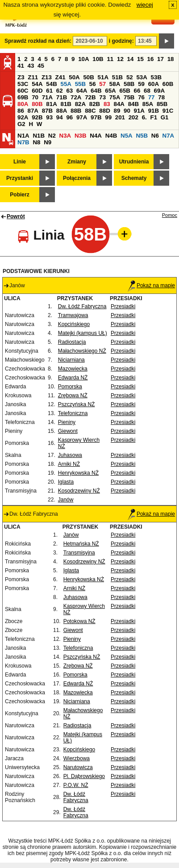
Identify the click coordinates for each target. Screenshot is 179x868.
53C (23, 84)
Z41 (60, 77)
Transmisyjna (79, 553)
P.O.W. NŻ (76, 785)
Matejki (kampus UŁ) (83, 333)
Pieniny (67, 422)
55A (66, 84)
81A (51, 104)
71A (47, 97)
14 (131, 59)
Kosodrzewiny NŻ (79, 491)
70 (35, 97)
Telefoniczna (73, 413)
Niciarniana (71, 360)
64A (82, 91)
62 (60, 91)
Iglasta (66, 482)
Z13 (47, 77)
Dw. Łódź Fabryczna (82, 306)
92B (37, 117)
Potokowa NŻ (79, 621)
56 (93, 84)
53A (142, 77)
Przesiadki (123, 306)
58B (129, 84)
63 (69, 91)
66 (137, 91)
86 (21, 111)
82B (95, 104)
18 (171, 59)
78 (161, 97)
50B (88, 77)
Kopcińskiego (74, 324)
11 (110, 59)
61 (49, 91)
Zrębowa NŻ (73, 395)
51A (103, 77)
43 (31, 66)
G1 (165, 117)
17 (160, 59)
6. (144, 117)
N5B (142, 136)
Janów (66, 500)
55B (80, 84)
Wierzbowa (77, 758)
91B (154, 111)
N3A (65, 136)
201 (120, 117)
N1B (39, 136)
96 (69, 117)
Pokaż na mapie (151, 285)
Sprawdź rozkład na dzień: (38, 41)
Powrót (16, 216)
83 (107, 104)
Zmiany (77, 162)
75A (115, 97)
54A (37, 84)
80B (37, 104)
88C (90, 111)
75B (129, 97)
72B (90, 97)
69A (159, 91)
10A (83, 59)
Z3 (21, 77)
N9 (48, 142)
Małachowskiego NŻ (82, 351)
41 (21, 66)
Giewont (68, 431)
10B (98, 59)
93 (49, 117)
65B (125, 91)
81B (66, 104)
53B (156, 77)
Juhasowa (70, 455)
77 (152, 97)
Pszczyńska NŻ (77, 404)
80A (23, 104)
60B (168, 84)
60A (154, 84)
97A (82, 117)
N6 (155, 136)
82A (80, 104)
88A (62, 111)
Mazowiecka (73, 369)
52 (130, 77)
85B (162, 104)
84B (133, 104)
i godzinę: (121, 41)
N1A (23, 136)
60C (23, 91)
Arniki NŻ (69, 464)
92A (23, 117)
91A (139, 111)
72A (76, 97)
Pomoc (170, 215)
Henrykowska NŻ (78, 473)
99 (108, 117)
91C (168, 111)
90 (127, 111)
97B (96, 117)
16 (151, 59)
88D (104, 111)
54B (51, 84)
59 (141, 84)
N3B (81, 136)
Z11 (33, 77)
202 (133, 117)
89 (117, 111)
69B (23, 97)
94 (60, 117)
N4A (96, 136)
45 (41, 66)
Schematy (134, 178)
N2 (52, 136)
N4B (111, 136)
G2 (21, 124)
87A (33, 111)
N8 (36, 142)
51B (117, 77)
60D (37, 91)
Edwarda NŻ (73, 378)
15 (140, 59)
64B (96, 91)
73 (102, 97)
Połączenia (77, 178)
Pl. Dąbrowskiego (84, 776)
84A (119, 104)
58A (115, 84)
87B (47, 111)
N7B (23, 142)
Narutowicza (78, 767)
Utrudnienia (134, 162)
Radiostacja (72, 342)
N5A (127, 136)
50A (74, 77)
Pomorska (70, 387)
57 (102, 84)
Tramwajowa (73, 315)
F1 (154, 117)
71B (62, 97)
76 (141, 97)
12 (120, 59)
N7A (169, 136)
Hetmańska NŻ (81, 544)
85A (148, 104)
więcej (145, 5)
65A (110, 91)
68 (147, 91)
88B (76, 111)
